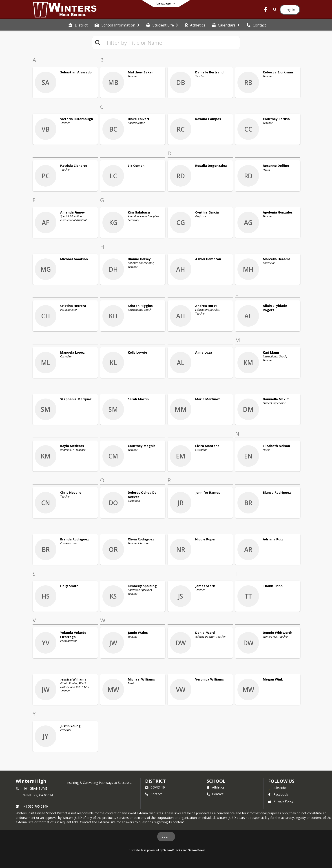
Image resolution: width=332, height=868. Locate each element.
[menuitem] (78, 25)
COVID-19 (155, 787)
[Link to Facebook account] (266, 10)
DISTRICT (155, 781)
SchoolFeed (196, 850)
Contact (154, 794)
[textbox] (171, 43)
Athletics (216, 787)
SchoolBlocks (173, 850)
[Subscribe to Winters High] (277, 788)
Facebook (278, 794)
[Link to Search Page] (274, 10)
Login (166, 836)
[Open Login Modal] (290, 10)
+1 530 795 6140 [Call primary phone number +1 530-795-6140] (36, 806)
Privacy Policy (281, 801)
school (216, 781)
